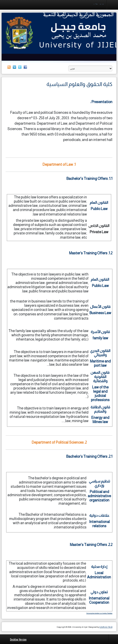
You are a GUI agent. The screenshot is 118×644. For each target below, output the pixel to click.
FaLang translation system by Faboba (99, 613)
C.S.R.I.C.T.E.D (106, 627)
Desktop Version (18, 639)
